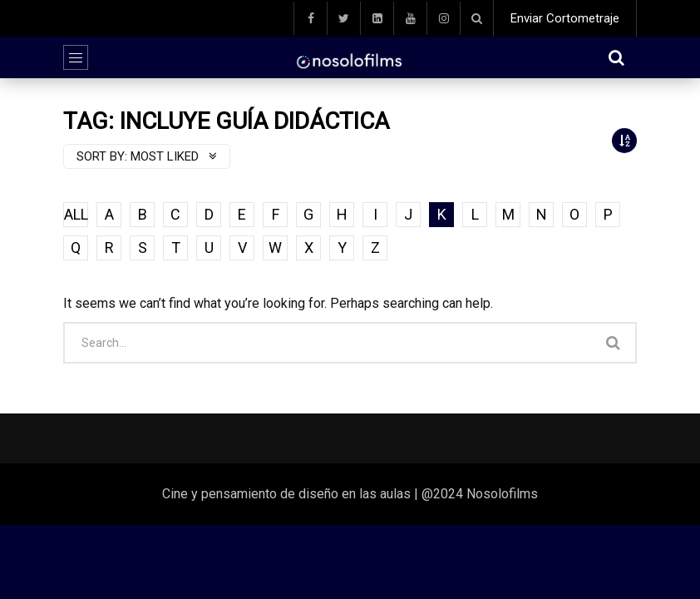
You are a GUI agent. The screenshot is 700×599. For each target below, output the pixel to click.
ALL (76, 214)
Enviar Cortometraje (565, 18)
